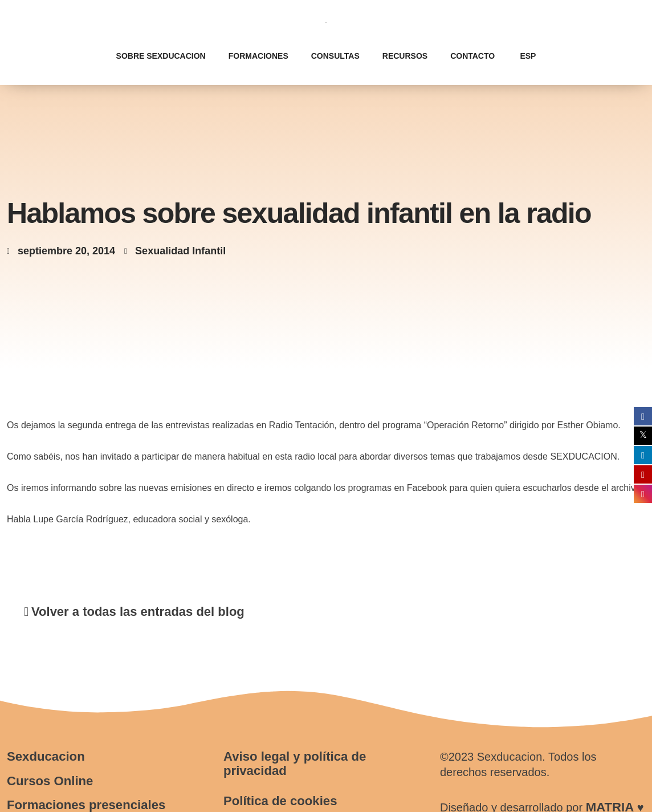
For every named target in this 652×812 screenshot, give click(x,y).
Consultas (335, 56)
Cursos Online (50, 781)
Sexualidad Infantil (180, 251)
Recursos (405, 56)
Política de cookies (280, 801)
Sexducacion (46, 756)
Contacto (472, 56)
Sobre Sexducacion (161, 56)
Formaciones (258, 56)
